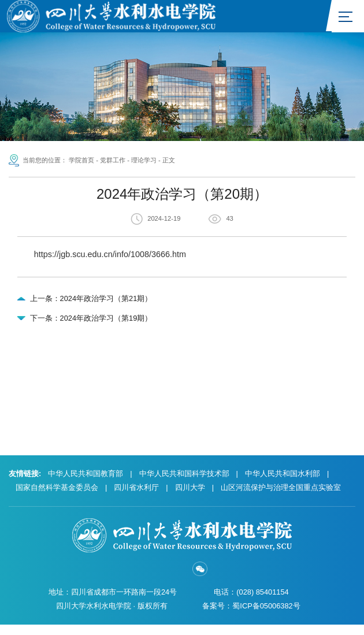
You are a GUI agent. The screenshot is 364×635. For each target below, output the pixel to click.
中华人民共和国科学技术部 (184, 483)
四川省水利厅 (136, 497)
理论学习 (144, 161)
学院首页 (81, 161)
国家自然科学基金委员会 (57, 497)
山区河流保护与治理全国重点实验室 (281, 497)
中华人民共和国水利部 (283, 483)
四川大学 (190, 497)
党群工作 (113, 161)
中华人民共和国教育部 (86, 483)
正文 (169, 161)
